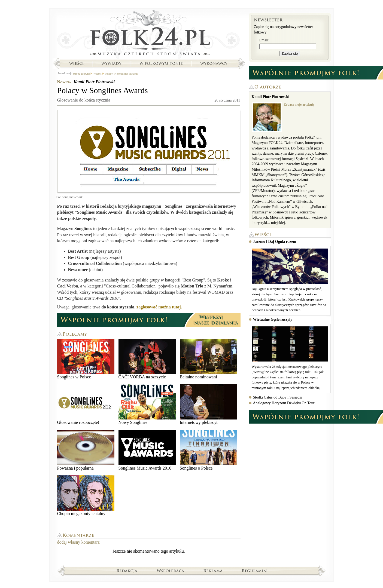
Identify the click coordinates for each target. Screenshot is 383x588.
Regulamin (254, 571)
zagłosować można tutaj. (159, 307)
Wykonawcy (214, 63)
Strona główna (149, 34)
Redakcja (127, 571)
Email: (264, 40)
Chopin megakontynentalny (86, 496)
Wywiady (111, 63)
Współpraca (171, 571)
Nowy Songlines (147, 404)
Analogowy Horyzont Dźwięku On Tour (284, 403)
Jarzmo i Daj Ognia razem (275, 242)
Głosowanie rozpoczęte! (86, 404)
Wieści (76, 63)
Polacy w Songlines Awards (121, 73)
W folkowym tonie (161, 63)
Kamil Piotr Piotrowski (94, 82)
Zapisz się (290, 53)
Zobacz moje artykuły (299, 105)
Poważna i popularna (86, 450)
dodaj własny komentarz (78, 542)
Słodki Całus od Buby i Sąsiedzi (278, 397)
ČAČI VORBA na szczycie (147, 359)
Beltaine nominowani (208, 359)
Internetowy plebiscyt (208, 404)
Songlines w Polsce (86, 359)
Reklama (213, 571)
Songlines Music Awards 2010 (147, 450)
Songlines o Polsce (208, 450)
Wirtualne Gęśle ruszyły (273, 319)
